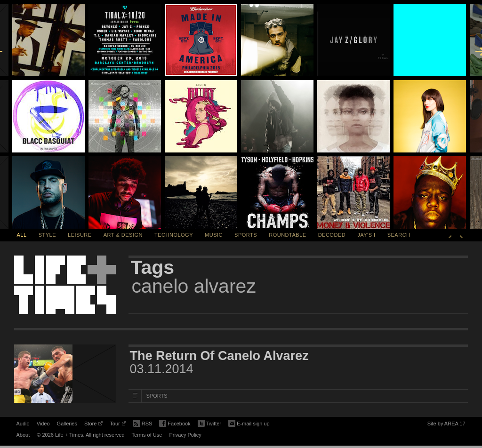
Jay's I (366, 235)
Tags (153, 267)
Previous (450, 235)
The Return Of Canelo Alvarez (219, 356)
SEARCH (399, 235)
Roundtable (287, 235)
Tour (118, 425)
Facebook (175, 424)
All (22, 235)
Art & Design (123, 235)
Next (461, 235)
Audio (23, 424)
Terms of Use (147, 435)
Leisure (80, 235)
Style (47, 235)
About (23, 435)
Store (93, 425)
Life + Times (65, 285)
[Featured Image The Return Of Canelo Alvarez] (65, 374)
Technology (174, 235)
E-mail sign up (249, 423)
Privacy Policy (185, 435)
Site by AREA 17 (446, 425)
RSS (143, 423)
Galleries (67, 424)
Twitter (209, 424)
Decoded (332, 235)
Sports (246, 235)
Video (43, 424)
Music (214, 235)
